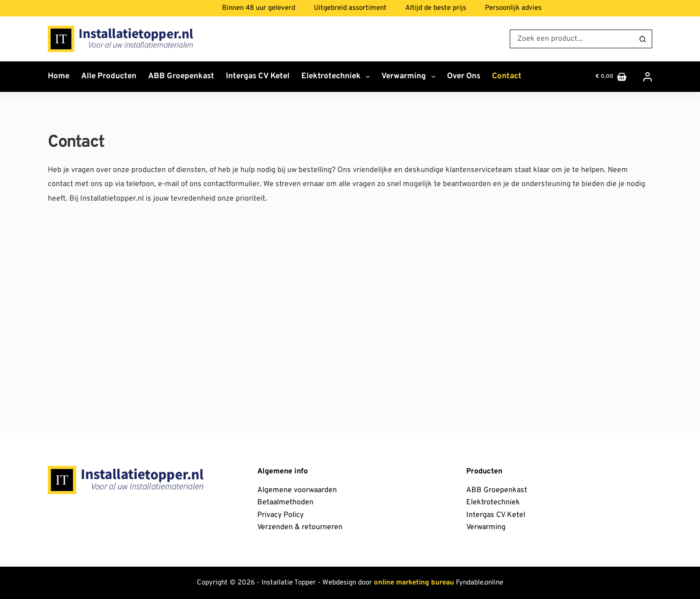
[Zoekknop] (643, 39)
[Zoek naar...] (572, 39)
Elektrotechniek (337, 77)
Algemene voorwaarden (297, 490)
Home (59, 76)
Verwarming (410, 77)
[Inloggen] (648, 77)
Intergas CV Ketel (258, 76)
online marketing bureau (414, 583)
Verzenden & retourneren (300, 527)
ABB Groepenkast (181, 76)
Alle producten (109, 76)
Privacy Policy (280, 515)
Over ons (464, 76)
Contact (507, 76)
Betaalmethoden (285, 502)
